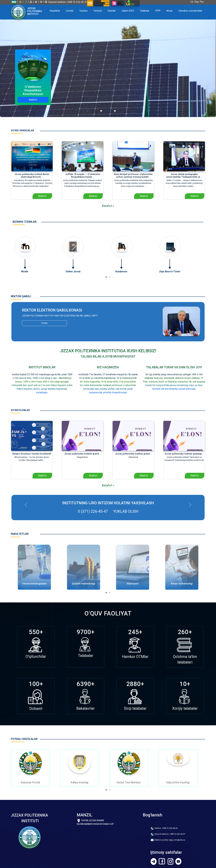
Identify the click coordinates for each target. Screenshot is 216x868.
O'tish (44, 323)
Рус (202, 2)
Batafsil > (108, 206)
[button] (106, 277)
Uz (193, 2)
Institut (70, 11)
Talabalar (145, 11)
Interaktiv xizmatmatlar (190, 11)
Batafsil (33, 100)
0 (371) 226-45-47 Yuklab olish (108, 511)
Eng (197, 2)
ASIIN (158, 11)
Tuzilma (83, 11)
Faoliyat (98, 11)
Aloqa (169, 11)
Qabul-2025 (128, 11)
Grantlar (112, 11)
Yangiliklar (55, 11)
